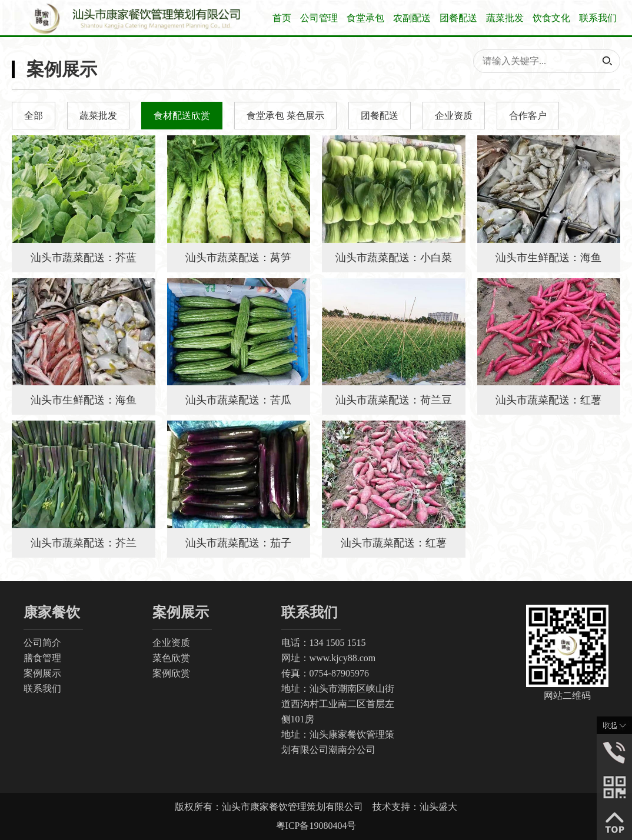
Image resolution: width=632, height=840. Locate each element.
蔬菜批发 (505, 18)
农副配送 (412, 18)
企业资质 (171, 643)
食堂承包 (365, 18)
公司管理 (319, 18)
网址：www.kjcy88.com (329, 658)
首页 (282, 18)
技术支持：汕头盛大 (415, 807)
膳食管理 (42, 658)
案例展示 (42, 673)
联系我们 (598, 18)
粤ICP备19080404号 (316, 826)
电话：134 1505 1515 (324, 643)
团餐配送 (458, 18)
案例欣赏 (171, 673)
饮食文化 (551, 18)
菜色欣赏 (171, 658)
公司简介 (42, 643)
